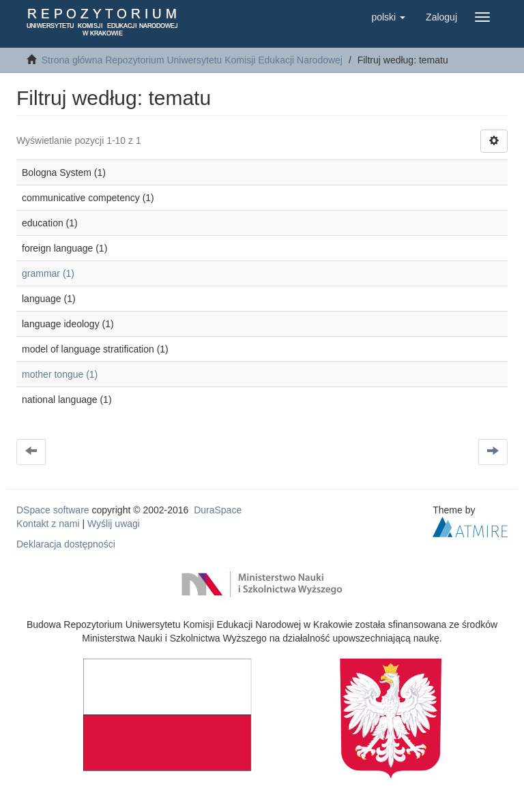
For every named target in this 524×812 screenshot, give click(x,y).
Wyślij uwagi (114, 524)
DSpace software (53, 510)
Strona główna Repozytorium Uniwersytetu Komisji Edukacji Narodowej (192, 60)
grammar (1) (48, 273)
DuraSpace (218, 510)
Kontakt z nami (48, 524)
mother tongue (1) (60, 374)
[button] (388, 17)
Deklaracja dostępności (66, 544)
